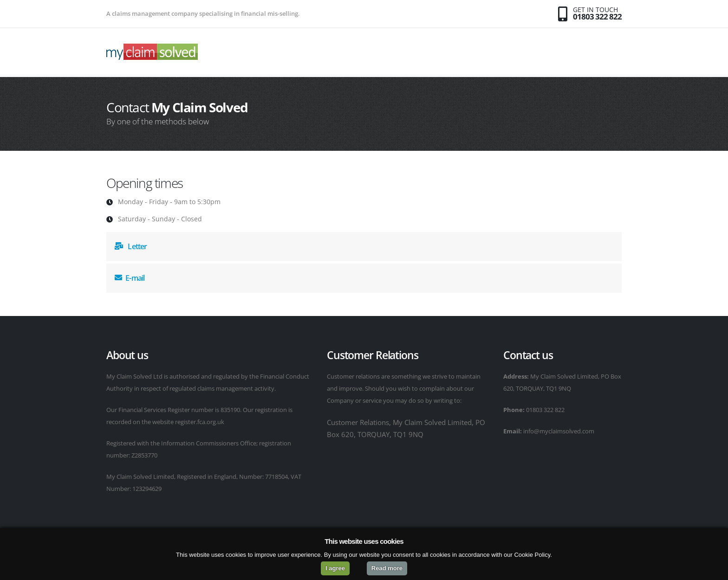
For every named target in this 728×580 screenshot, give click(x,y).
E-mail (130, 278)
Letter (131, 246)
